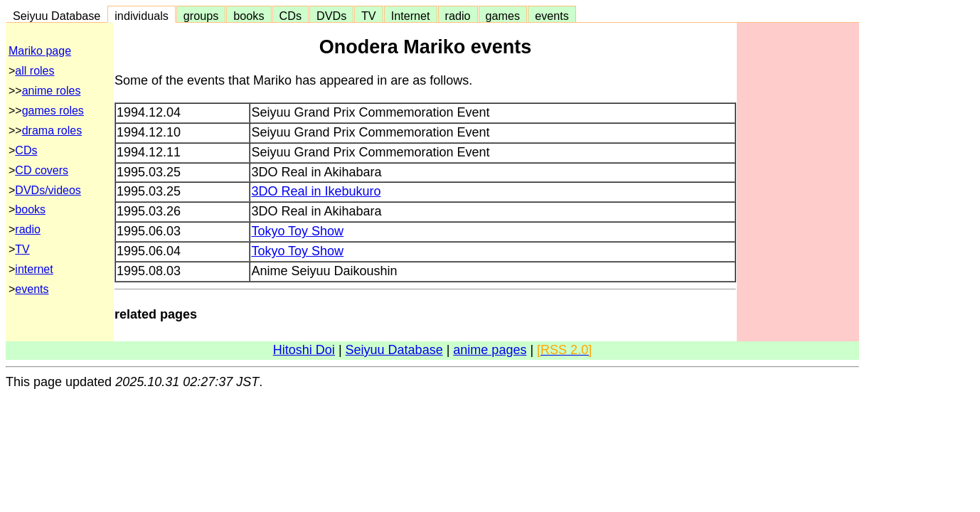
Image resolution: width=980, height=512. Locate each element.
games (503, 16)
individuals (142, 16)
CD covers (42, 170)
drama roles (52, 130)
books (249, 16)
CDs (291, 16)
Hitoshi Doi (304, 350)
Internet (411, 16)
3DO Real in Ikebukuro (316, 191)
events (552, 16)
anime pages (490, 350)
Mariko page (40, 51)
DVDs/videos (48, 190)
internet (34, 269)
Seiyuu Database (57, 16)
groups (201, 16)
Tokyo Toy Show (297, 231)
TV (368, 16)
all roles (34, 71)
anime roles (52, 91)
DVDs (331, 16)
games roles (53, 111)
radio (458, 16)
